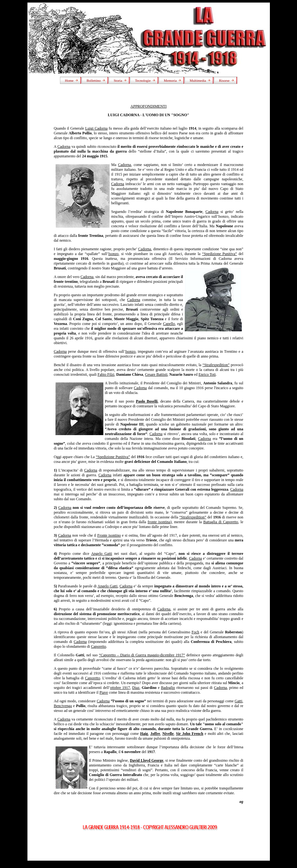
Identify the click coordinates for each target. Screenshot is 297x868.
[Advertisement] (149, 846)
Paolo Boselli (147, 401)
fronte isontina (159, 522)
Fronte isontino (109, 535)
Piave (104, 692)
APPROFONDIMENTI (148, 106)
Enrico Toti (207, 374)
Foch (196, 632)
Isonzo (114, 254)
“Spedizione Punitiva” (220, 254)
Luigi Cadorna (96, 128)
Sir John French (190, 734)
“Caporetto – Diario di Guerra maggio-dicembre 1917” (142, 655)
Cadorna (64, 147)
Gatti (239, 701)
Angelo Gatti (102, 554)
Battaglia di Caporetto (221, 522)
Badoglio (168, 688)
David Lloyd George (147, 760)
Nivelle (168, 734)
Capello (169, 324)
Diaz (136, 688)
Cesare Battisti (156, 374)
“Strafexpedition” (216, 365)
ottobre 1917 (120, 688)
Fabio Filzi (106, 374)
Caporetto (98, 646)
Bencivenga (63, 706)
